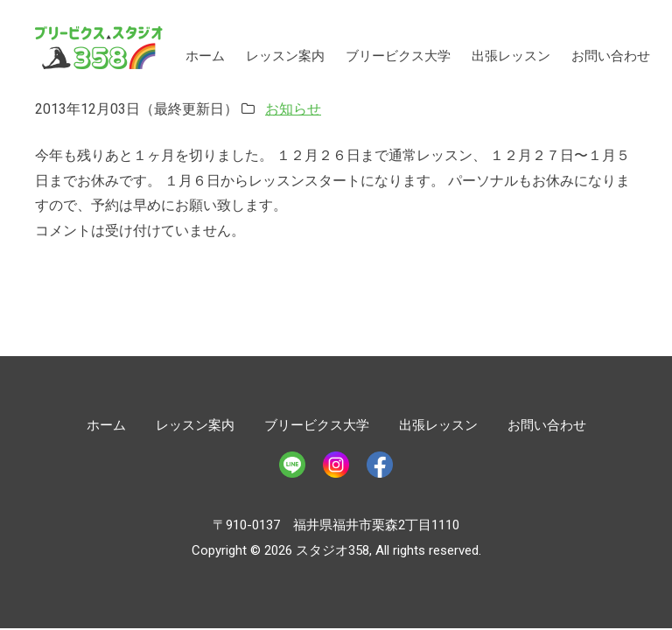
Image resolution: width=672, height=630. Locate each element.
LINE (292, 465)
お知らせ (293, 109)
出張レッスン (511, 56)
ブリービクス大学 (398, 56)
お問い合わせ (611, 56)
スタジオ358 (99, 48)
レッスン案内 (285, 56)
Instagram (336, 465)
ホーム (205, 56)
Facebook (380, 465)
